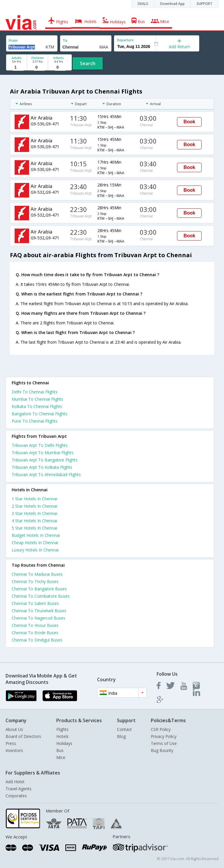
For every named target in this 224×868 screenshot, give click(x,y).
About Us (14, 729)
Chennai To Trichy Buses (35, 581)
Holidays (64, 743)
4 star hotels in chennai (34, 521)
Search (88, 63)
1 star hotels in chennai (34, 499)
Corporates (16, 796)
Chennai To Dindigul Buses (37, 640)
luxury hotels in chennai (35, 550)
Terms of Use (164, 743)
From (13, 40)
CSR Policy (161, 729)
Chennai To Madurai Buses (37, 574)
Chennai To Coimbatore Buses (41, 596)
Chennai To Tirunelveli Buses (39, 611)
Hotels (62, 736)
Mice (61, 757)
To (65, 40)
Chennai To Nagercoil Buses (38, 618)
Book (189, 122)
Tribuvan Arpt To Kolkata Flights (42, 467)
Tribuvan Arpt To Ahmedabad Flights (46, 474)
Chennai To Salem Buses (35, 603)
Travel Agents (19, 789)
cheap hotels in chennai (35, 543)
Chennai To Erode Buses (35, 633)
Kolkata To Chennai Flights (37, 406)
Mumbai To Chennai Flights (37, 399)
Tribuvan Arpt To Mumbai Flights (43, 453)
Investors (14, 750)
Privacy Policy (164, 736)
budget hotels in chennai (36, 535)
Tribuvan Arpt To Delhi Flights (40, 445)
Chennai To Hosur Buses (35, 625)
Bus (60, 750)
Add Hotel (15, 782)
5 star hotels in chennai (34, 528)
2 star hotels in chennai (34, 506)
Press (11, 743)
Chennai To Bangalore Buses (39, 589)
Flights (62, 729)
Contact (124, 729)
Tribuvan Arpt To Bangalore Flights (45, 460)
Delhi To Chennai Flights (35, 392)
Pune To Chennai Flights (35, 421)
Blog (121, 736)
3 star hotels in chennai (34, 513)
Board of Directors (23, 736)
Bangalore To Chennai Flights (40, 414)
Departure (125, 40)
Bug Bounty (162, 750)
